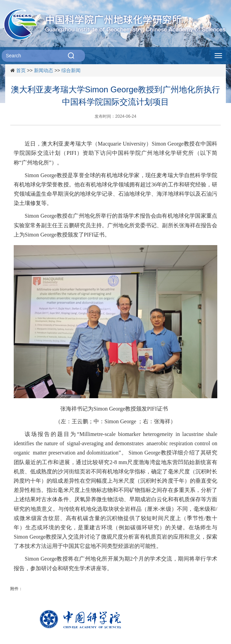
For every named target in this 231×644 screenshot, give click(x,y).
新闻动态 (44, 70)
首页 (21, 70)
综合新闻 (71, 70)
